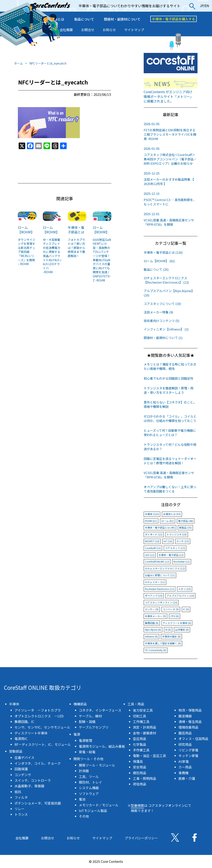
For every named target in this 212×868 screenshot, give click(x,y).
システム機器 (89, 788)
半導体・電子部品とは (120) (163, 252)
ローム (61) (168, 521)
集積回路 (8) (152, 623)
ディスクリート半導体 (31, 733)
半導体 (14, 704)
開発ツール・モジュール (97, 765)
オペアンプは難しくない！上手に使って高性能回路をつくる (170, 489)
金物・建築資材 (145, 733)
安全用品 (140, 767)
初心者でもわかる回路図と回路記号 (169, 378)
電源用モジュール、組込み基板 (102, 746)
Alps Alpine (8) (153, 630)
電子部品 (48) (186, 521)
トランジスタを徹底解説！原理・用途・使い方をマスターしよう (169, 390)
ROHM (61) (151, 521)
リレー (19, 809)
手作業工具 (141, 750)
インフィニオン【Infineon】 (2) (166, 329)
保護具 (138, 761)
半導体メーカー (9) (155, 616)
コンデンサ (23, 775)
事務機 (183, 773)
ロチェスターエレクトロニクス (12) (165, 568)
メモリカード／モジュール (99, 805)
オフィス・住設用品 (193, 739)
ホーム (18, 63)
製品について (84, 19)
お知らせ (109, 30)
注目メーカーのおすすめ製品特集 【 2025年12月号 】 (171, 178)
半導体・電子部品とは (76, 230)
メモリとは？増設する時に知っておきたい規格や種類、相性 (170, 366)
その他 (84, 816)
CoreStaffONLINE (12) (157, 561)
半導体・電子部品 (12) (171, 555)
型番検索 (137, 805)
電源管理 (86, 740)
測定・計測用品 (145, 727)
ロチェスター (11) (155, 582)
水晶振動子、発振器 (29, 786)
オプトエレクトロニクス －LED (39, 716)
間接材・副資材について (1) (163, 338)
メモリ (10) (185, 589)
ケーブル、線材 (90, 716)
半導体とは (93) (172, 514)
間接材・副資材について (122, 19)
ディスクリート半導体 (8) (177, 623)
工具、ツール (89, 777)
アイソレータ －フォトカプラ (38, 710)
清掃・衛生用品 (190, 722)
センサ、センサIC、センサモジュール (42, 727)
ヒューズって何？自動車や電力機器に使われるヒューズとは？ (170, 433)
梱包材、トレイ (90, 782)
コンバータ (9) (171, 609)
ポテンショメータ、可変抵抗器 (38, 803)
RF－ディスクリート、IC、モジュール (43, 744)
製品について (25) (156, 269)
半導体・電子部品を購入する (173, 19)
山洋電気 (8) (182, 630)
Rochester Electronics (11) (160, 589)
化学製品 (140, 744)
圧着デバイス (24, 757)
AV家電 (184, 761)
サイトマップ (134, 30)
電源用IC (21, 739)
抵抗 (18, 792)
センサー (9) (152, 609)
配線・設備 (87, 722)
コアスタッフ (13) (175, 548)
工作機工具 (141, 722)
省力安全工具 (143, 710)
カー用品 (185, 767)
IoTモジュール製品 (93, 811)
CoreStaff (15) (153, 548)
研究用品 (185, 744)
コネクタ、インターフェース (100, 710)
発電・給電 (87, 752)
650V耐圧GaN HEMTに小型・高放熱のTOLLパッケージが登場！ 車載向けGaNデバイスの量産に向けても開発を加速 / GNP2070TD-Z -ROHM (102, 260)
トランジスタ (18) (177, 534)
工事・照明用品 (145, 778)
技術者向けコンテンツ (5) (161, 321)
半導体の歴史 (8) (171, 636)
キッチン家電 (188, 756)
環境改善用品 (188, 727)
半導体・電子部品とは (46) (160, 527)
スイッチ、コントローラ (33, 780)
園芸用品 (185, 733)
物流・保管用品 (190, 710)
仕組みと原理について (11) (160, 575)
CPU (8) (175, 616)
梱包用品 (140, 773)
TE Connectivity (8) (156, 650)
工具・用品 (136, 704)
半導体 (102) (152, 514)
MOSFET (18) (152, 541)
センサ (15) (183, 541)
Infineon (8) (151, 636)
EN (207, 6)
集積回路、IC (24, 722)
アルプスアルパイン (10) (180, 596)
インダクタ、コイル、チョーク (38, 763)
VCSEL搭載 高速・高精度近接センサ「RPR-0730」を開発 (171, 219)
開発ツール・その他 (88, 759)
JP (202, 6)
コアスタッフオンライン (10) (161, 602)
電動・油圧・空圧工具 (149, 756)
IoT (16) (168, 541)
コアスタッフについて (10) (162, 304)
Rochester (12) (182, 561)
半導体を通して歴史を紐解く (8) (163, 643)
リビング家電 (188, 750)
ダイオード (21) (154, 534)
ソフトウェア (89, 794)
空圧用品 (140, 739)
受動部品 (16, 751)
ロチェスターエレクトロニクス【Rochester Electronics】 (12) (166, 280)
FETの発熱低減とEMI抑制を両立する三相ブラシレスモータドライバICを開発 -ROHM (171, 131)
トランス (21, 814)
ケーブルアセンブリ (94, 727)
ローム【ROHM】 (26, 230)
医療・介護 (187, 778)
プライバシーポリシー (141, 838)
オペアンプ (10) (154, 596)
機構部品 (80, 704)
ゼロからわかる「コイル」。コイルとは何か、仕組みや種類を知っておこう (170, 418)
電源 (77, 734)
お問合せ (88, 30)
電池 (82, 799)
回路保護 (21, 769)
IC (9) (186, 609)
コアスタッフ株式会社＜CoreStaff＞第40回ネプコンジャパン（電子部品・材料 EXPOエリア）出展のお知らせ (171, 156)
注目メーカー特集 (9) (158, 312)
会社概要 (66, 30)
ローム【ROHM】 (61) (159, 261)
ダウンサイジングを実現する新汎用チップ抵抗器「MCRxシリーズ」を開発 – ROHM (26, 252)
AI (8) (168, 630)
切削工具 (140, 716)
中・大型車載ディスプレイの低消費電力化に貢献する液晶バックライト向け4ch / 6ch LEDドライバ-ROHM (52, 256)
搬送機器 (185, 716)
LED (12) (150, 555)
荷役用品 (140, 784)
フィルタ (21, 797)
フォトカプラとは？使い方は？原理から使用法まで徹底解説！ (76, 248)
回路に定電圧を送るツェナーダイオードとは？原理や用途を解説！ (170, 461)
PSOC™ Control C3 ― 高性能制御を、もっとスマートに (171, 199)
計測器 (84, 771)
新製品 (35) (185, 527)
